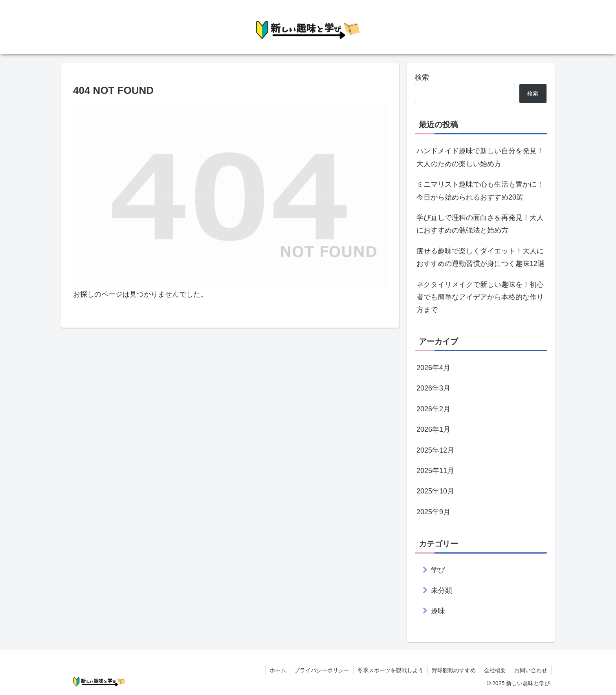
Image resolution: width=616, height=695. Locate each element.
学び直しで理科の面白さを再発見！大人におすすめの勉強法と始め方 (480, 224)
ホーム (278, 670)
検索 (422, 77)
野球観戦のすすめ (454, 670)
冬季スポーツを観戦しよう (390, 670)
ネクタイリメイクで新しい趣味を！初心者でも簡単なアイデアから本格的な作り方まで (480, 297)
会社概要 (495, 670)
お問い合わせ (531, 670)
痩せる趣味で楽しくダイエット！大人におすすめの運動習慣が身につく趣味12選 (480, 257)
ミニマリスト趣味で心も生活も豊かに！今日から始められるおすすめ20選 (480, 191)
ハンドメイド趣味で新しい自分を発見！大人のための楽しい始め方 (480, 157)
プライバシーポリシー (322, 670)
